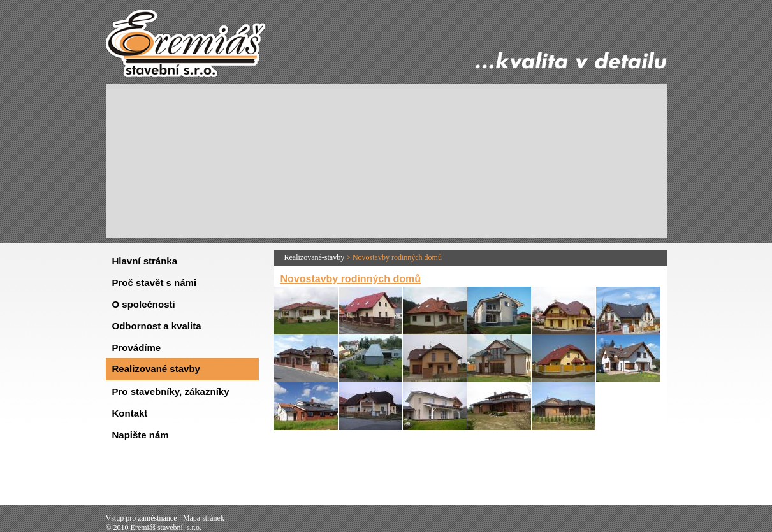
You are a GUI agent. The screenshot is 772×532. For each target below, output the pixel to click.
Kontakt (130, 413)
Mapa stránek (204, 518)
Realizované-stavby (315, 257)
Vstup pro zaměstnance (142, 518)
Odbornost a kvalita (157, 326)
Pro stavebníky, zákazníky (171, 392)
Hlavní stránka (145, 261)
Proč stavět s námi (155, 283)
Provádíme (137, 348)
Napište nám (141, 435)
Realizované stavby (156, 369)
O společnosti (144, 304)
